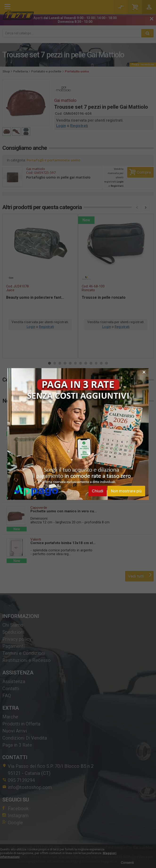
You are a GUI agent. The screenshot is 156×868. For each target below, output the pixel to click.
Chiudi (98, 491)
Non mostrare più (126, 491)
